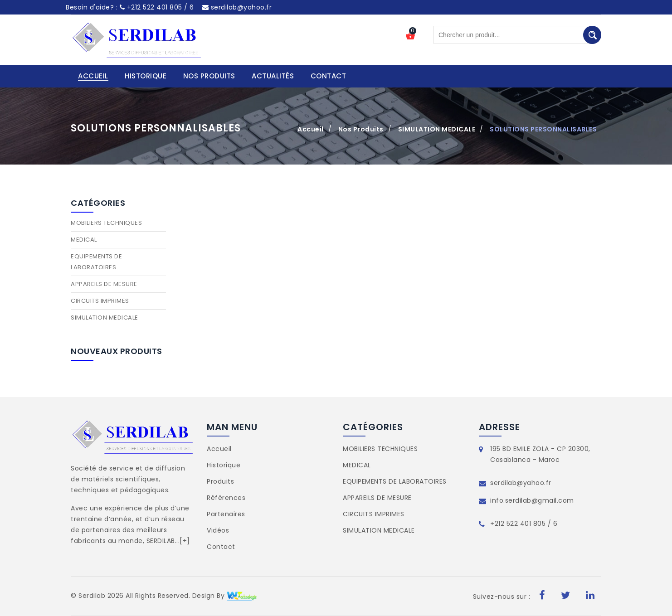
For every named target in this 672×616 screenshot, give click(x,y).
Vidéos (218, 530)
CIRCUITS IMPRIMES (100, 301)
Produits (220, 481)
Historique (224, 465)
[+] (185, 541)
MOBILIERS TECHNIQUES (106, 223)
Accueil (311, 129)
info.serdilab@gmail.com (532, 500)
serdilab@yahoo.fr (237, 7)
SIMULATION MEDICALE (437, 129)
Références (226, 498)
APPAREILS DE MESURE (104, 284)
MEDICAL (84, 240)
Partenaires (226, 514)
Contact (221, 547)
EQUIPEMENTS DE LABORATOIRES (96, 262)
